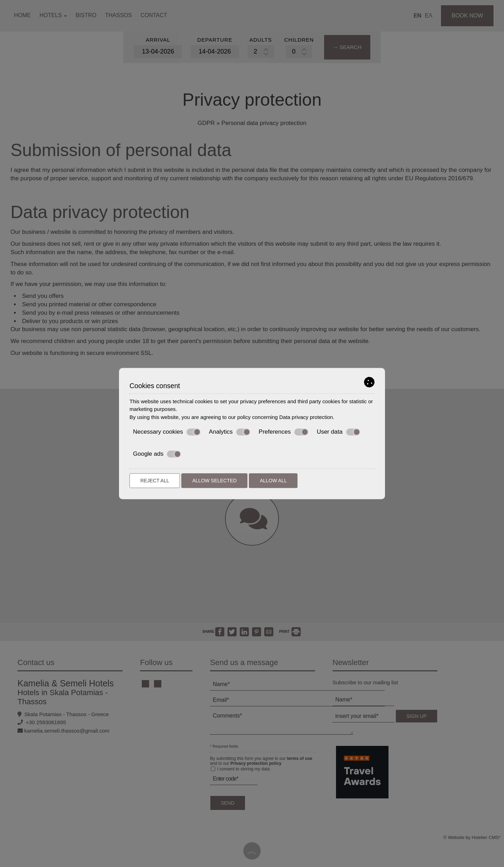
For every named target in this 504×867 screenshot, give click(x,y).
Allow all (273, 481)
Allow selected (214, 481)
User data (338, 432)
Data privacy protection (306, 417)
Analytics (230, 432)
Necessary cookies (167, 432)
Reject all (155, 481)
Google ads (157, 454)
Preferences (283, 432)
